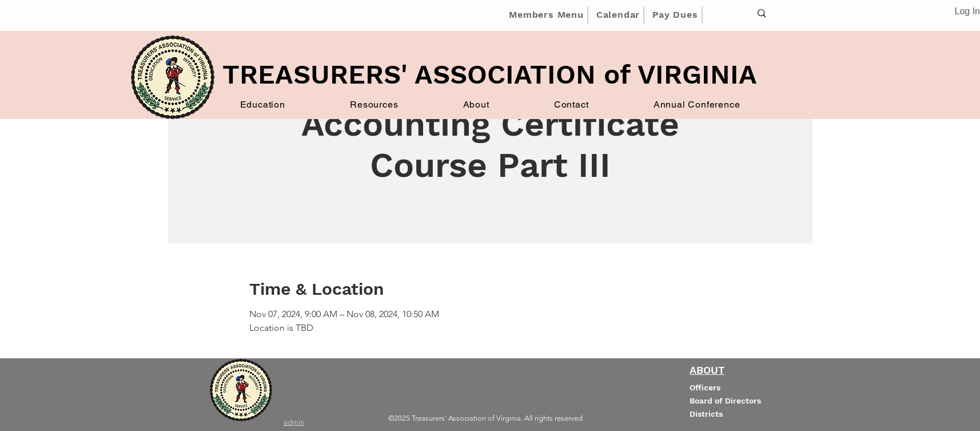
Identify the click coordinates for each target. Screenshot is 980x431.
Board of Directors (725, 401)
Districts (706, 414)
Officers (705, 387)
